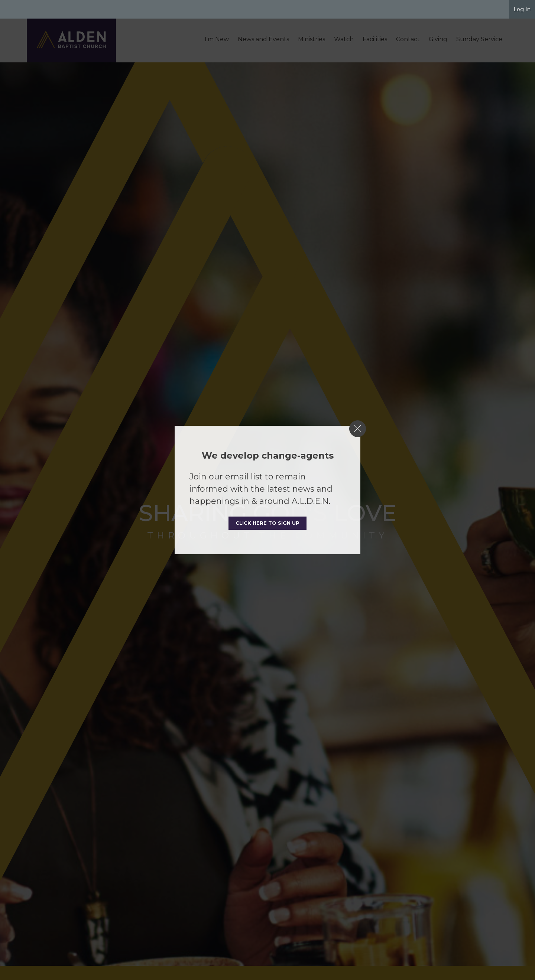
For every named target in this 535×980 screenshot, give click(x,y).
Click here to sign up (267, 523)
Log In (522, 9)
